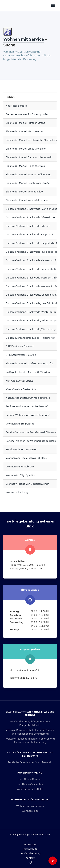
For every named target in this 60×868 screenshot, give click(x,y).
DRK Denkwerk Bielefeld (20, 346)
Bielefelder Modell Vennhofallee (24, 191)
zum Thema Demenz (30, 779)
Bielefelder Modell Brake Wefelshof (26, 148)
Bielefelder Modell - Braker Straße (25, 123)
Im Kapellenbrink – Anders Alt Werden (28, 372)
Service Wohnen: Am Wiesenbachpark (28, 415)
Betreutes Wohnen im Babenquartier (27, 114)
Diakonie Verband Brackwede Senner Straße (32, 269)
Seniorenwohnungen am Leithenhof (27, 406)
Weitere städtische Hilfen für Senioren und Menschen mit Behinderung (30, 740)
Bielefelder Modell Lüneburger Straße (28, 183)
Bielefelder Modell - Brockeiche (24, 131)
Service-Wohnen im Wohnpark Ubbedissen (31, 441)
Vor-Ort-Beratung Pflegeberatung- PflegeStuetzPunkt (30, 723)
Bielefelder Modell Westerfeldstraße (27, 200)
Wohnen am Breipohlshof (21, 423)
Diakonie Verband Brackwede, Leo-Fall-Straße (32, 303)
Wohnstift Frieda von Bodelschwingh (27, 484)
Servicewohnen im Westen (21, 449)
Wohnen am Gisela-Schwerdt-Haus (26, 458)
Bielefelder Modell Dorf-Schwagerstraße (29, 363)
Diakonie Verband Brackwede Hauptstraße (30, 234)
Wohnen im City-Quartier (21, 475)
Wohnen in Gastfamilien (30, 806)
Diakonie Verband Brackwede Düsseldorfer (31, 217)
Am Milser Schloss (16, 106)
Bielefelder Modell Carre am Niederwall (29, 157)
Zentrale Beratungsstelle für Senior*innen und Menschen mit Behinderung (30, 732)
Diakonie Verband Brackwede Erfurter (28, 226)
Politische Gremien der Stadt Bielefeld (30, 762)
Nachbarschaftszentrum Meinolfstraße (28, 398)
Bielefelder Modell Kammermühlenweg (29, 174)
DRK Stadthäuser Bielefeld (21, 355)
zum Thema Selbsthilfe (30, 789)
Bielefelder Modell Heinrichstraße (25, 166)
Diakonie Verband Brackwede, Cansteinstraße (32, 295)
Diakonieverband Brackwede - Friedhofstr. (30, 338)
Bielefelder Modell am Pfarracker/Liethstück (31, 140)
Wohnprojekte (30, 811)
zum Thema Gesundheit (30, 784)
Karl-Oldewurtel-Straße (20, 381)
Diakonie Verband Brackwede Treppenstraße (32, 277)
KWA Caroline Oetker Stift (21, 389)
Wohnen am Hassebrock (20, 466)
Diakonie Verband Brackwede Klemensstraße (32, 260)
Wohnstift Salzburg (17, 492)
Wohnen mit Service (24, 39)
